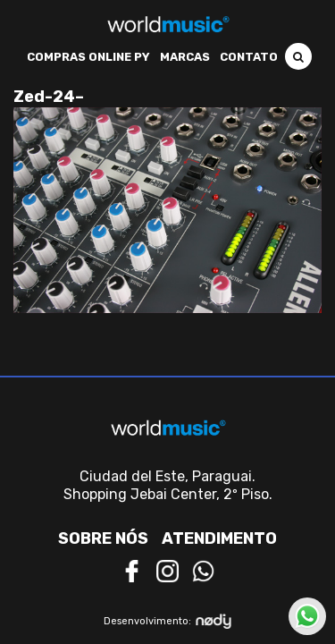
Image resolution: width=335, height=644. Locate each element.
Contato (249, 57)
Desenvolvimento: (167, 621)
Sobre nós (103, 538)
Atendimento (219, 538)
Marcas (185, 57)
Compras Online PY (88, 57)
